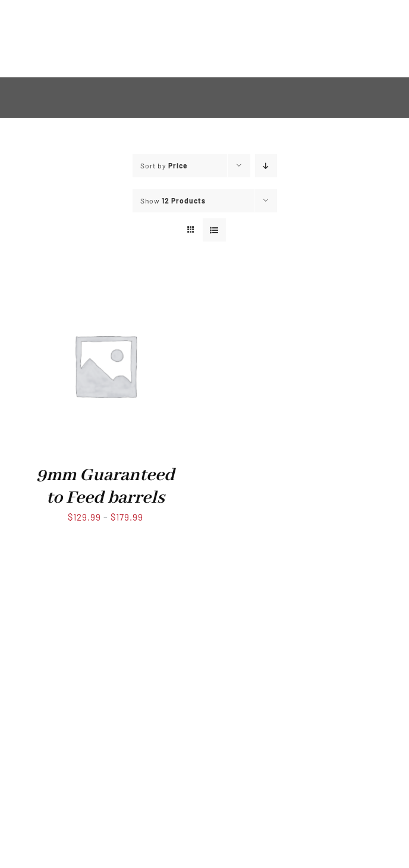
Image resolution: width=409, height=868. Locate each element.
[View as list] (214, 230)
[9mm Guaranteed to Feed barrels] (105, 286)
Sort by (164, 165)
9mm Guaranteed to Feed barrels (106, 486)
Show (173, 200)
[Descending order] (266, 166)
